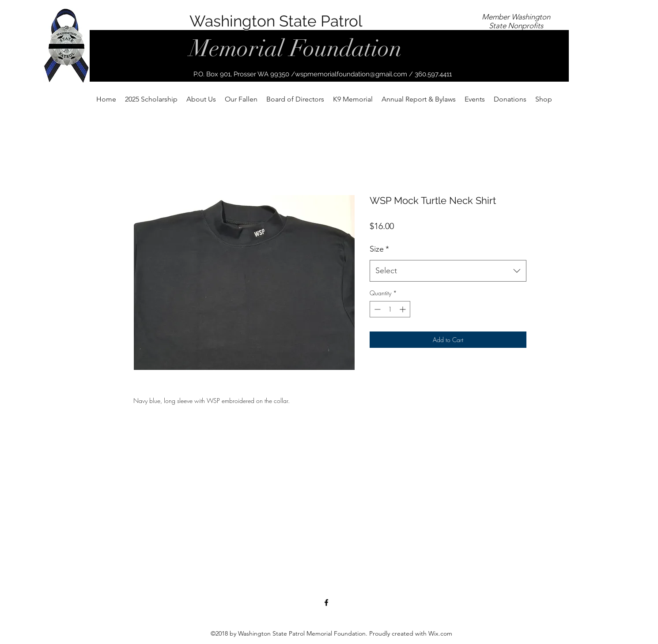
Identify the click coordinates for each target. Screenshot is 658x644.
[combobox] (448, 271)
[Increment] (403, 309)
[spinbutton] (390, 309)
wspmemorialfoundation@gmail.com (351, 74)
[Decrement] (376, 309)
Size (379, 249)
